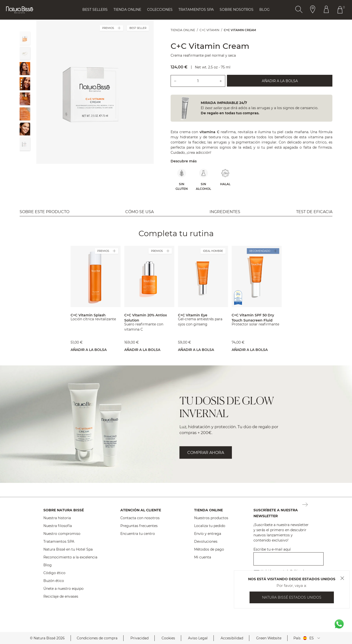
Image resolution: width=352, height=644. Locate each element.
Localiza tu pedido (210, 526)
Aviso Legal (198, 638)
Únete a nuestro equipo (63, 589)
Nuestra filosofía (58, 526)
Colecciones (160, 10)
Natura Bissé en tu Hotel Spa (68, 549)
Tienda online (127, 10)
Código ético (54, 573)
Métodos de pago (209, 549)
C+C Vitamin (209, 30)
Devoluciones (206, 541)
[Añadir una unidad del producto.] (221, 81)
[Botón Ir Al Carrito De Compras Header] (341, 10)
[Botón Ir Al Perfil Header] (326, 10)
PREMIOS (111, 28)
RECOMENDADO (263, 251)
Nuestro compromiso (62, 534)
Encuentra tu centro (138, 534)
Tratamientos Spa (196, 10)
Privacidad (139, 638)
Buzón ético (54, 581)
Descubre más (184, 161)
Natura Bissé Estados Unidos (292, 597)
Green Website (269, 638)
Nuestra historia (57, 518)
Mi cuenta (203, 557)
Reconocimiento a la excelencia (70, 557)
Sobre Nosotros (237, 10)
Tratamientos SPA (59, 541)
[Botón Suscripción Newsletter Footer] (305, 505)
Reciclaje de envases (61, 596)
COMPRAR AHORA (206, 453)
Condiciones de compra (97, 638)
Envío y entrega (208, 534)
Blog (264, 10)
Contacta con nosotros (140, 518)
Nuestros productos (211, 518)
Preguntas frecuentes (139, 526)
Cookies (168, 638)
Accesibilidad (232, 638)
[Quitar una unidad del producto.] (175, 81)
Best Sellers (95, 10)
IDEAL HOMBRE (213, 251)
